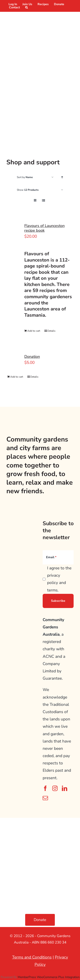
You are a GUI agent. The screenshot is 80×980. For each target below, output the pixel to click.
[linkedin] (65, 788)
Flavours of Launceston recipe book (44, 228)
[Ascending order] (62, 177)
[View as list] (44, 200)
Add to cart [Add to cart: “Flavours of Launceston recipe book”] (34, 331)
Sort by (25, 177)
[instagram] (55, 788)
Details (51, 331)
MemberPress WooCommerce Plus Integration (49, 977)
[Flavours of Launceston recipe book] (14, 235)
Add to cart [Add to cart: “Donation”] (17, 377)
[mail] (45, 798)
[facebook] (45, 788)
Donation (32, 357)
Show (28, 190)
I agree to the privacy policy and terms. (59, 579)
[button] (26, 7)
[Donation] (14, 360)
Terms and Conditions (32, 957)
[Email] (58, 557)
